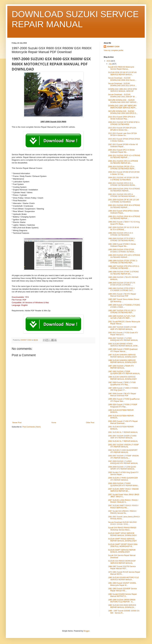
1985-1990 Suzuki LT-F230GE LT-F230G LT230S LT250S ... (124, 306)
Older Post (90, 423)
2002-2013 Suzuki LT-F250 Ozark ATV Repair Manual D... (123, 334)
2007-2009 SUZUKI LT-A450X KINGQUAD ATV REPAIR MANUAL (123, 462)
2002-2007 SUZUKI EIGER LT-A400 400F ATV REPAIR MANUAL (122, 437)
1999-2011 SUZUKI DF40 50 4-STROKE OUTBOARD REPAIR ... (124, 217)
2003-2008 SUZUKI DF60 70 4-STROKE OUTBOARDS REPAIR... (124, 190)
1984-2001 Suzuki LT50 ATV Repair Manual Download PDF (122, 295)
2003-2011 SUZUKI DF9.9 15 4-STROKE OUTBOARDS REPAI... (122, 184)
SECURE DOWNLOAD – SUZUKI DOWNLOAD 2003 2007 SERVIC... (123, 101)
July (110, 64)
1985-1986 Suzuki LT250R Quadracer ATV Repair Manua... (123, 350)
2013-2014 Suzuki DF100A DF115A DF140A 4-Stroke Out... (122, 129)
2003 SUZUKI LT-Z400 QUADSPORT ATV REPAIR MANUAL (123, 451)
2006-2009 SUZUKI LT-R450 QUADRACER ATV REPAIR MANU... (124, 484)
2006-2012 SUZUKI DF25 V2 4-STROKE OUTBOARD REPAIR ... (124, 156)
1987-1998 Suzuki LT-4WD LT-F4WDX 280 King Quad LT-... (123, 389)
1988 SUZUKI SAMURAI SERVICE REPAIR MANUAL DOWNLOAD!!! (122, 361)
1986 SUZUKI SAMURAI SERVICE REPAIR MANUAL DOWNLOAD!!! (122, 378)
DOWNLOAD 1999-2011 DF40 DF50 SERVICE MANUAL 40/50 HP (123, 90)
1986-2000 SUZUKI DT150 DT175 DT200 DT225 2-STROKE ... (122, 284)
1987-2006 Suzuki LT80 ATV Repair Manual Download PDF (122, 395)
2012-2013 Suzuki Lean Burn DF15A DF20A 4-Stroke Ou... (122, 134)
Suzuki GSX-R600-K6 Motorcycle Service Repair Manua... (121, 68)
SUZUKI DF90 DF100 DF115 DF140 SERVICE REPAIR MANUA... (122, 73)
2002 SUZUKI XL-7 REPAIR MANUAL (123, 441)
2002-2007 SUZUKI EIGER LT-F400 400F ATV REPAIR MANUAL (122, 328)
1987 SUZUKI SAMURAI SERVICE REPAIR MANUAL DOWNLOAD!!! (122, 356)
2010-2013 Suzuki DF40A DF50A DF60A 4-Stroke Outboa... (124, 140)
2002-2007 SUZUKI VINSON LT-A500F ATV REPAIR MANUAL (123, 446)
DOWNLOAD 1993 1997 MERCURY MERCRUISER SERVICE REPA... (123, 107)
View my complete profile (113, 50)
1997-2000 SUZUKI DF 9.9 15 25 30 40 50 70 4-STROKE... (124, 228)
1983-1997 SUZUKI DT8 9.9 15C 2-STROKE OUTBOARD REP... (122, 312)
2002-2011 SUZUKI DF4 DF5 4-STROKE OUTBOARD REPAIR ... (122, 195)
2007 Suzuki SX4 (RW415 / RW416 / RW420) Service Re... (122, 512)
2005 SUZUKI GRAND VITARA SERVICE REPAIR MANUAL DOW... (123, 345)
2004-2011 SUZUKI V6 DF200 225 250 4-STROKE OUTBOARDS (123, 179)
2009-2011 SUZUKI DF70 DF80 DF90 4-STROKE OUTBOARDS (124, 123)
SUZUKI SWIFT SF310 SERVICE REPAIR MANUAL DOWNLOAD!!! (122, 534)
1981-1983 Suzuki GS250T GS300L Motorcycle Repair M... (122, 584)
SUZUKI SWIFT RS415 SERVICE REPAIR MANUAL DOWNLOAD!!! (122, 540)
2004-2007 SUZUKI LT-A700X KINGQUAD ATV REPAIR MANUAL (123, 339)
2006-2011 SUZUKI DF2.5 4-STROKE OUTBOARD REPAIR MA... (123, 162)
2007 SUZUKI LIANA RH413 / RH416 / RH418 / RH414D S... (123, 501)
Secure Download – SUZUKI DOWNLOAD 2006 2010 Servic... (122, 79)
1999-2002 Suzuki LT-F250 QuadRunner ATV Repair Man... (124, 400)
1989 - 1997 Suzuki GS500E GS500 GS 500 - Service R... (124, 612)
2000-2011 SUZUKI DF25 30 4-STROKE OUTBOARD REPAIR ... (124, 206)
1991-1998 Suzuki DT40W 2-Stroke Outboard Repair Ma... (122, 245)
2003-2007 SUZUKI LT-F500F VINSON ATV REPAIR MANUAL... (123, 457)
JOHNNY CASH (113, 47)
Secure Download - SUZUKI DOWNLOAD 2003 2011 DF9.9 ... (122, 85)
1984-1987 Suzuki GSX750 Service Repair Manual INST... (122, 568)
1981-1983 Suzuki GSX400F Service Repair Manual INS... (122, 590)
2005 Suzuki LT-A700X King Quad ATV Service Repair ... (123, 473)
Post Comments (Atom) (31, 427)
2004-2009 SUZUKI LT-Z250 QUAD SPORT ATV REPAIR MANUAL (122, 468)
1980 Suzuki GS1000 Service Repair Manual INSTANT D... (122, 595)
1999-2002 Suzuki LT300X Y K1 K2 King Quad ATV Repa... (124, 223)
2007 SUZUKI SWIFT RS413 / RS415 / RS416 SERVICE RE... (123, 507)
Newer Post (17, 423)
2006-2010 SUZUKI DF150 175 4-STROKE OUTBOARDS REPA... (122, 168)
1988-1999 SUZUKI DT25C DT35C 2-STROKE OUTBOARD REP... (123, 262)
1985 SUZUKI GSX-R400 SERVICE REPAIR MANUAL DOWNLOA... (122, 606)
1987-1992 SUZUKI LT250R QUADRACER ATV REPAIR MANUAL (124, 372)
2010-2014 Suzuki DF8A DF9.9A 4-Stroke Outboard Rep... (122, 118)
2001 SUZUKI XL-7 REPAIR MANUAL (123, 432)
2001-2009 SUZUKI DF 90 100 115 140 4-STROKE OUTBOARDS (124, 201)
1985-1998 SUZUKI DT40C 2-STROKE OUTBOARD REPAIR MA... (123, 273)
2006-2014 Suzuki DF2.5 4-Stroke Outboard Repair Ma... (121, 151)
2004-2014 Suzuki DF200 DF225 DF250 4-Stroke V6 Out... (124, 173)
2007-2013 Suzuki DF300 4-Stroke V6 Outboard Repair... (123, 146)
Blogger (86, 631)
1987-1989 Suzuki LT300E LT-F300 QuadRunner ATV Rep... (122, 383)
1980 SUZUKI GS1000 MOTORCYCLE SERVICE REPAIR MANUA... (123, 579)
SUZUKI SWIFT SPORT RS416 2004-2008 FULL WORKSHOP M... (123, 545)
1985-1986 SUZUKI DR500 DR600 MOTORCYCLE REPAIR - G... (122, 601)
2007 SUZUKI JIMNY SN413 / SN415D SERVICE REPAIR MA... (123, 490)
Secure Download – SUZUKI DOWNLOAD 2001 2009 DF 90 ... (122, 96)
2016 (109, 61)
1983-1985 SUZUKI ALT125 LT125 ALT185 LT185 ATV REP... (122, 317)
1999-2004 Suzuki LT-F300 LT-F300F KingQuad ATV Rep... (123, 406)
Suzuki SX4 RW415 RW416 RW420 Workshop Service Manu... (122, 529)
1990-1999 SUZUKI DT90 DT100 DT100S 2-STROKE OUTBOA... (122, 251)
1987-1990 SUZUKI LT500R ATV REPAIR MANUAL (121, 367)
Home (54, 423)
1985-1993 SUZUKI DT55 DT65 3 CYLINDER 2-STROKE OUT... (121, 289)
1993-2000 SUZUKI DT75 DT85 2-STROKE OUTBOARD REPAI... (122, 240)
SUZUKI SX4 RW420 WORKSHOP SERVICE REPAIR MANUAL (122, 562)
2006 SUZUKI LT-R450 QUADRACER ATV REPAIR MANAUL (123, 479)
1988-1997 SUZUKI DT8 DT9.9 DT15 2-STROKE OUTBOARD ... (124, 267)
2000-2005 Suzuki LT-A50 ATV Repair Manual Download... (123, 422)
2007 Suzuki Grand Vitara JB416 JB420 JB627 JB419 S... (124, 496)
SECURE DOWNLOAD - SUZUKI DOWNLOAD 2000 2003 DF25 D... (123, 112)
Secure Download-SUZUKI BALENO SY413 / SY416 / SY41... (122, 523)
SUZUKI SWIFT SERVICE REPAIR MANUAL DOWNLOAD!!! (122, 551)
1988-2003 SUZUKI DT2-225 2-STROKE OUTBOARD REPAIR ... (124, 256)
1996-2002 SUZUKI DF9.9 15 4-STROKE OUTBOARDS (121, 234)
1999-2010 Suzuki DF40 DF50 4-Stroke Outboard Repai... (124, 212)
